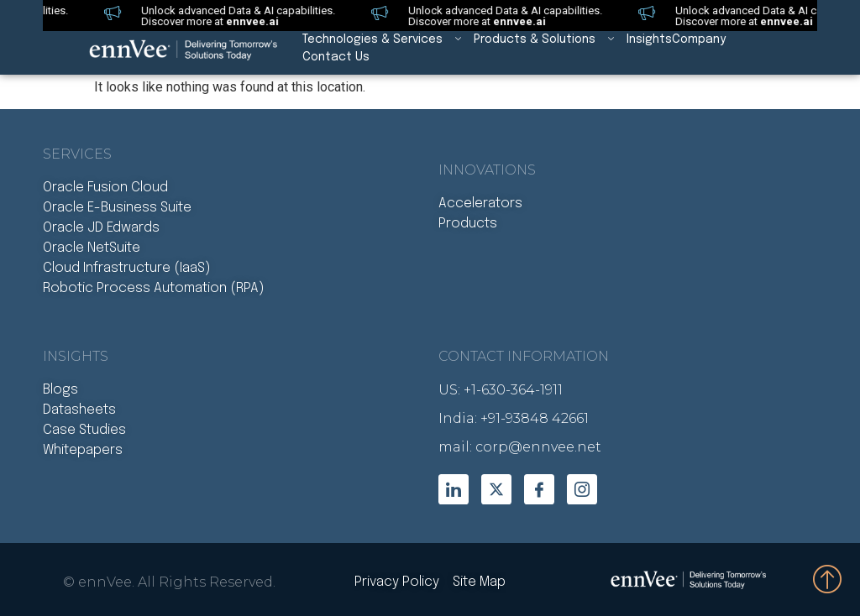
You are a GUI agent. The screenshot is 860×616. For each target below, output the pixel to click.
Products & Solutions (550, 40)
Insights (649, 39)
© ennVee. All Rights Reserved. (169, 582)
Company (699, 39)
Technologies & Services (388, 40)
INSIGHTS (76, 356)
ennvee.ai (243, 21)
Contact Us (336, 57)
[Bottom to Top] (828, 578)
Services (77, 154)
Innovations (487, 170)
